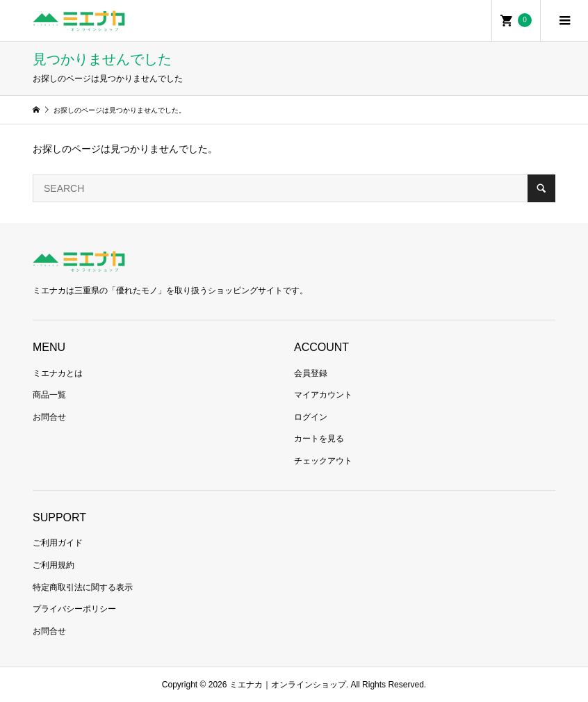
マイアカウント (323, 395)
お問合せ (49, 417)
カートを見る (319, 439)
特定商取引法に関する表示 (83, 587)
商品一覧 (49, 395)
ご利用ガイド (58, 543)
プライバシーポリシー (74, 609)
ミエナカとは (58, 373)
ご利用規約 (54, 565)
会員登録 (311, 373)
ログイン (311, 417)
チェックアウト (323, 461)
